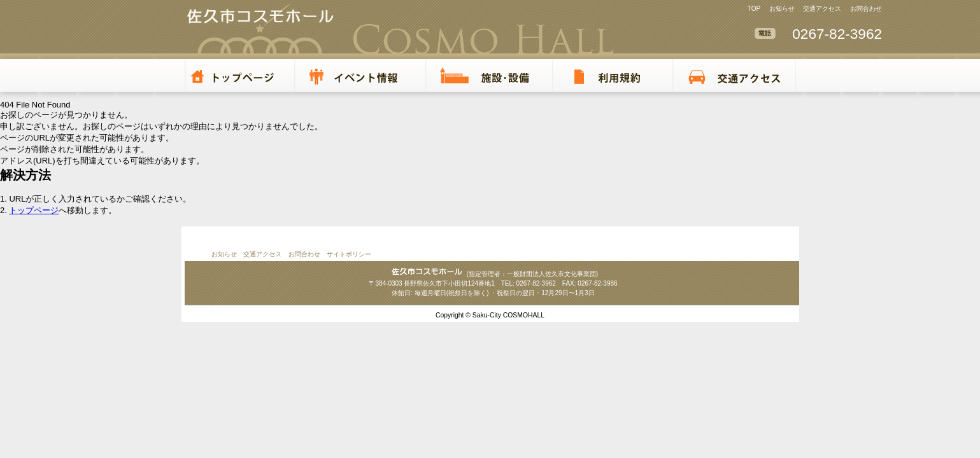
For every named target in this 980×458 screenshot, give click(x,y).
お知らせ (782, 9)
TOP (754, 9)
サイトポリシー (349, 254)
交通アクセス (822, 9)
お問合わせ (866, 9)
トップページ (34, 210)
